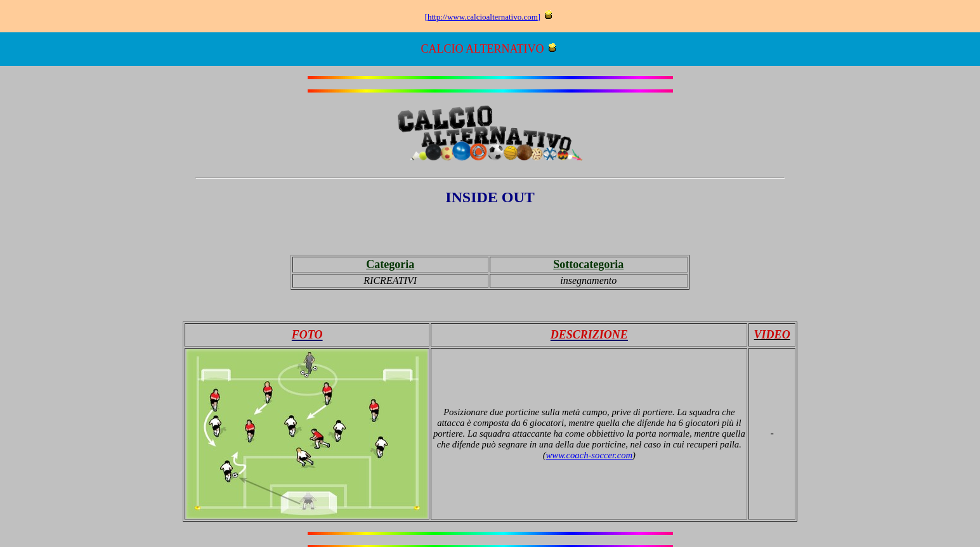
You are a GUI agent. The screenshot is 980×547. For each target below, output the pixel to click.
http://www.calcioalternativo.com (483, 17)
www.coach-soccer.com (590, 455)
